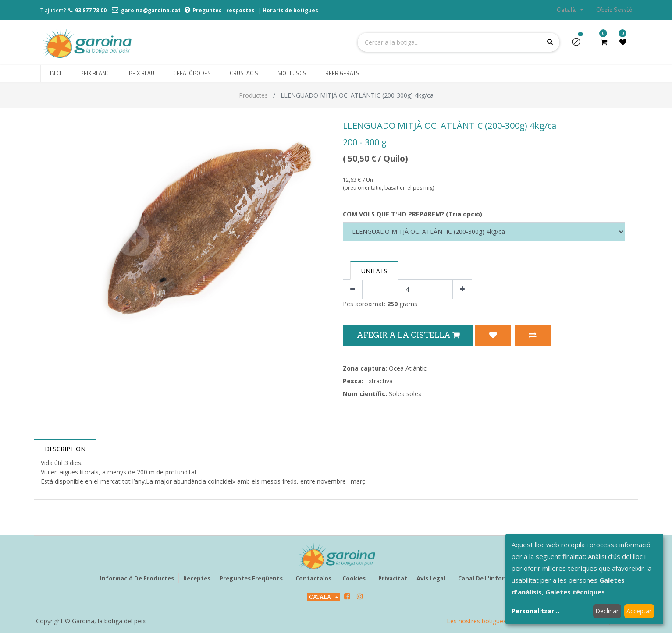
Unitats (374, 271)
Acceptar (639, 611)
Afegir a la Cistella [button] (408, 335)
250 (392, 304)
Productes (253, 95)
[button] (580, 45)
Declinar (607, 611)
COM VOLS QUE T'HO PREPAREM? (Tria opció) (412, 214)
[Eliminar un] (353, 289)
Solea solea (405, 394)
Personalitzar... (535, 611)
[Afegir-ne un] (462, 289)
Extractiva (379, 381)
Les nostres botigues (476, 621)
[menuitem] (56, 74)
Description (65, 449)
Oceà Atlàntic (408, 368)
